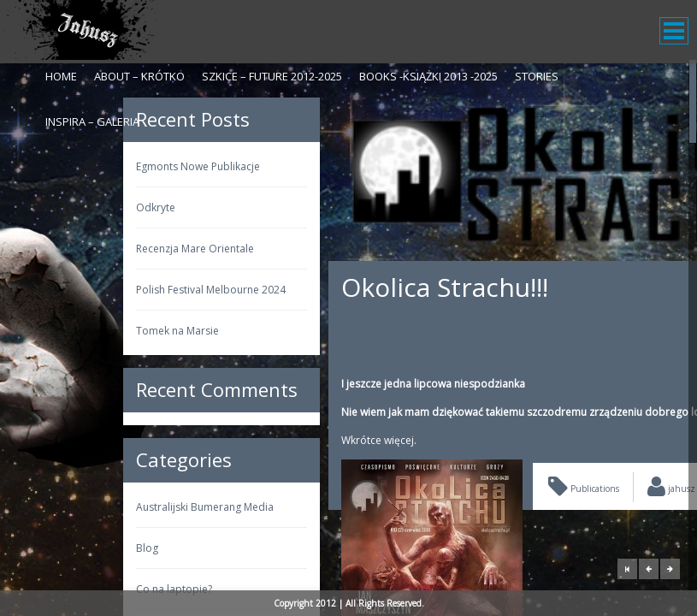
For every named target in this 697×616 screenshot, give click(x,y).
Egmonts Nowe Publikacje (86, 166)
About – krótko (139, 76)
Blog (35, 548)
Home (61, 76)
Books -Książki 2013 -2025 (428, 76)
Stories (537, 76)
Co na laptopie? (62, 589)
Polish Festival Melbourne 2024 (99, 290)
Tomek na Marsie (65, 331)
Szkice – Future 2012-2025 (272, 76)
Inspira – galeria (92, 121)
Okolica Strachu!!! (333, 287)
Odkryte (44, 207)
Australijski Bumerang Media (93, 507)
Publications (472, 489)
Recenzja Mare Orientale (83, 249)
